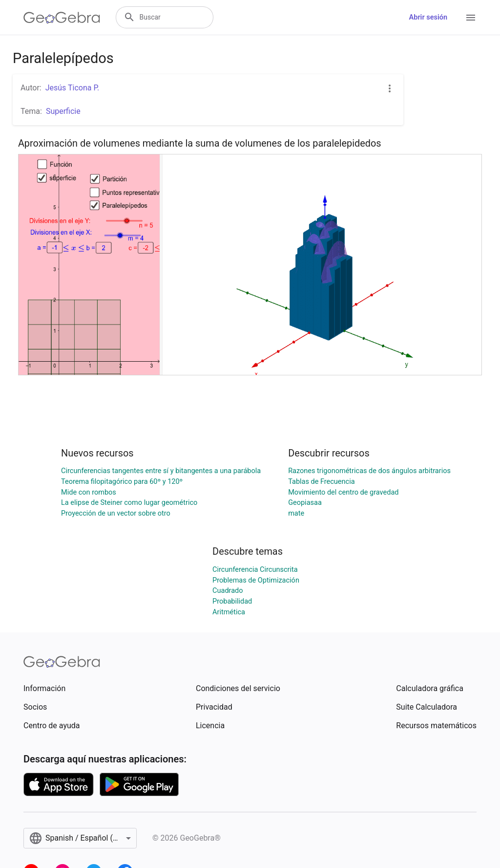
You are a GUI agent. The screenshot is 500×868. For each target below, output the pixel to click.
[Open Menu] (471, 18)
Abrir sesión (428, 17)
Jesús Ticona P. (73, 88)
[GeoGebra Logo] (62, 18)
